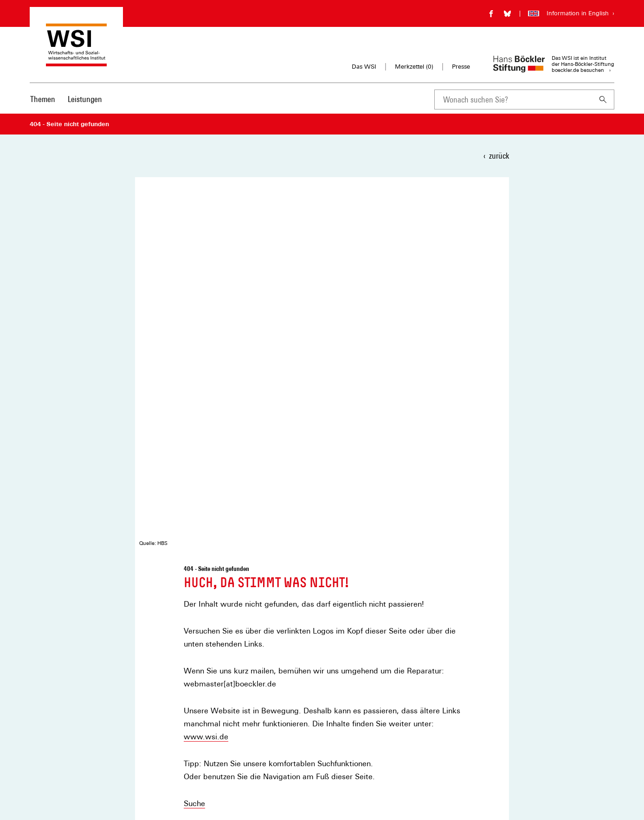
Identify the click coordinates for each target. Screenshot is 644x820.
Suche (194, 430)
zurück (499, 156)
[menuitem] (43, 105)
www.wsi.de (206, 363)
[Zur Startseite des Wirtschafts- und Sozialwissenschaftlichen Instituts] (76, 62)
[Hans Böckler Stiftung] (76, 750)
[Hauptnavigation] (66, 99)
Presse (461, 67)
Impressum (192, 746)
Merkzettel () (414, 67)
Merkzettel (190, 733)
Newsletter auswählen (380, 623)
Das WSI (364, 67)
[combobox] (513, 99)
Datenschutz (193, 760)
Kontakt (197, 457)
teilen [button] (202, 518)
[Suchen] (603, 99)
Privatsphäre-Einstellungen (213, 774)
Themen (43, 99)
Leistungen (85, 99)
